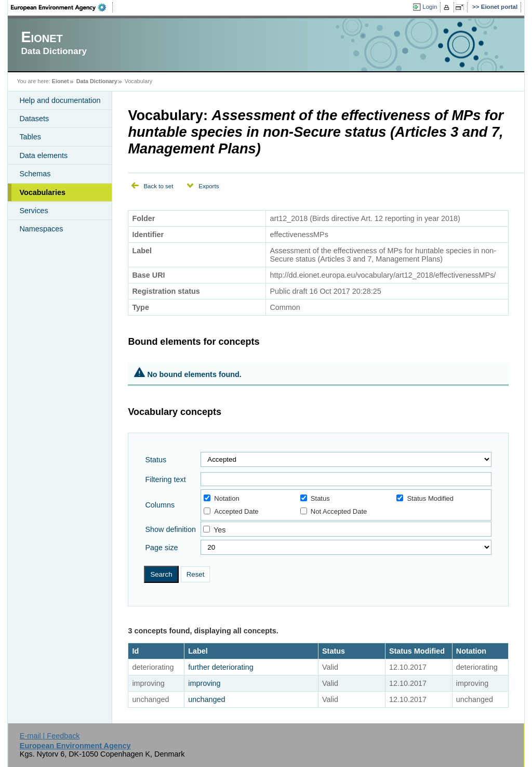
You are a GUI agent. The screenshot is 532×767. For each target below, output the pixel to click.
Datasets (34, 119)
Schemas (35, 174)
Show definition (170, 529)
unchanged (207, 699)
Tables (30, 137)
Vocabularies (42, 192)
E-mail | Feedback (50, 736)
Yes (220, 530)
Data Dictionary (97, 81)
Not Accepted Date (334, 511)
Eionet (61, 81)
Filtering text (165, 479)
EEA (62, 7)
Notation (221, 498)
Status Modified (425, 498)
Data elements (43, 155)
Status (156, 460)
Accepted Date (231, 511)
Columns (160, 505)
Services (34, 211)
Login (430, 7)
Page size (161, 548)
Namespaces (41, 229)
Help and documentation (60, 100)
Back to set (158, 186)
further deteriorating (221, 667)
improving (204, 683)
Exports (209, 186)
